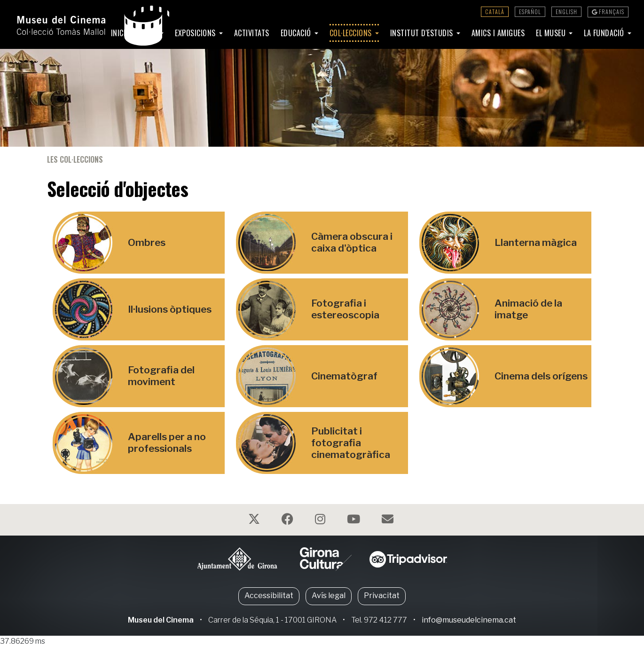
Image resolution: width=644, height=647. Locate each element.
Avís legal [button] (329, 596)
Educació (297, 33)
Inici (118, 33)
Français (608, 12)
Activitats (252, 33)
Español (530, 12)
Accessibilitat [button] (269, 596)
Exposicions (196, 33)
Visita (148, 33)
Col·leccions (352, 33)
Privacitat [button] (382, 596)
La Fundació (605, 33)
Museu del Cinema (161, 620)
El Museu (552, 33)
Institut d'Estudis (423, 33)
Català (495, 12)
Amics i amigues (498, 33)
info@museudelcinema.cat (469, 620)
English (566, 12)
